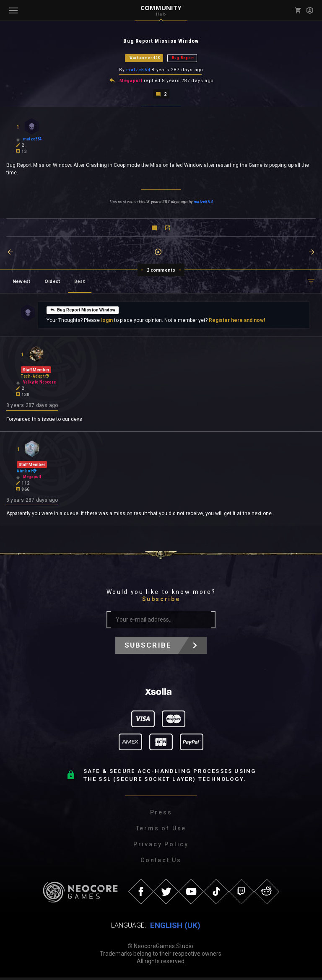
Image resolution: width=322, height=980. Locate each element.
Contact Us (161, 863)
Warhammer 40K (145, 58)
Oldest (52, 283)
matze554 (138, 71)
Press (161, 815)
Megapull (131, 82)
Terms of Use (161, 831)
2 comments (161, 271)
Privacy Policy (161, 847)
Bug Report (183, 58)
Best (80, 283)
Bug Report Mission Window (83, 311)
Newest (22, 283)
